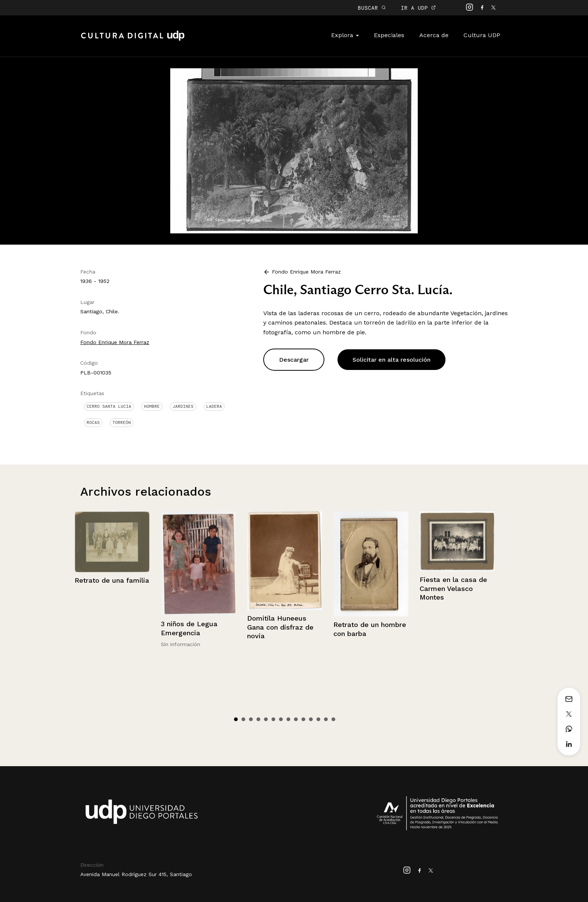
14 (333, 719)
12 (318, 719)
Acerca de (434, 35)
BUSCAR (372, 8)
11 (311, 719)
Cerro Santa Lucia (109, 406)
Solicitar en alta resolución (391, 360)
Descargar (294, 360)
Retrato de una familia (112, 580)
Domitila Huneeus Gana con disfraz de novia (280, 627)
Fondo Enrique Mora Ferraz (115, 342)
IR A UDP (418, 8)
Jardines (183, 406)
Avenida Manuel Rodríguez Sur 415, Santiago (136, 874)
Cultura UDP (482, 35)
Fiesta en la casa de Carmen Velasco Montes (453, 588)
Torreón (122, 422)
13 (326, 719)
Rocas (93, 422)
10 (303, 719)
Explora (345, 35)
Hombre (152, 406)
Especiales (389, 35)
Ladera (214, 406)
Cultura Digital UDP (133, 40)
